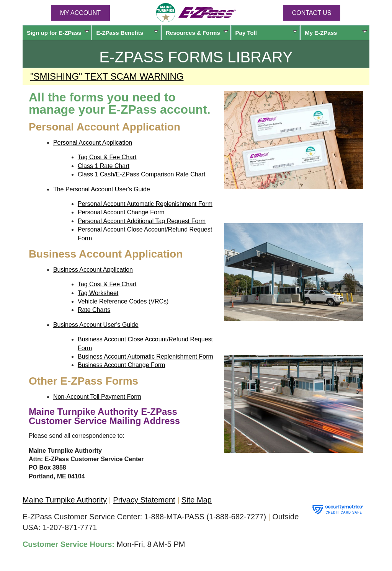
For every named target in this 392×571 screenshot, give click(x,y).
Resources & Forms (197, 33)
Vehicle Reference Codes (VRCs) (123, 301)
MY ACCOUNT (80, 13)
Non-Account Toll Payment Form (97, 397)
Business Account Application (93, 270)
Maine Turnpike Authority (65, 500)
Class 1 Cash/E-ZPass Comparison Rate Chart (141, 174)
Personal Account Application (93, 143)
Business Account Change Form (122, 365)
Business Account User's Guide (96, 325)
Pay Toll (266, 33)
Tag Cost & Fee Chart (107, 157)
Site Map (197, 500)
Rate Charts (94, 310)
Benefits (127, 33)
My (336, 33)
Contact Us (312, 13)
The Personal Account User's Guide (102, 189)
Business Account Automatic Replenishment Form (145, 356)
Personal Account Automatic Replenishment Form (145, 204)
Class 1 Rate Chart (104, 166)
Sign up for (58, 33)
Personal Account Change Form (121, 212)
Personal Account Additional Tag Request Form (142, 221)
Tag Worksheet (98, 293)
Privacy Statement (144, 500)
